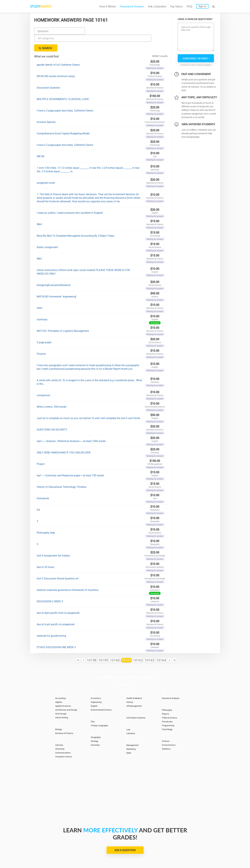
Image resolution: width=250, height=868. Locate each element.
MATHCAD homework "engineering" (57, 280)
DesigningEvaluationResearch (54, 268)
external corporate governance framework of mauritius (68, 573)
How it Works (108, 6)
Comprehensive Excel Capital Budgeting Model (63, 117)
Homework (43, 482)
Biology (59, 713)
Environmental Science (103, 693)
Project (41, 447)
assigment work (46, 166)
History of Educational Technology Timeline (61, 470)
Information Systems (138, 701)
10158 (92, 644)
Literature (132, 717)
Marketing (132, 732)
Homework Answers (132, 6)
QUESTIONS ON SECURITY (52, 413)
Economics (97, 682)
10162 (138, 644)
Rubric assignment (47, 231)
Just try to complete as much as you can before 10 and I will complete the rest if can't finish (88, 402)
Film (93, 705)
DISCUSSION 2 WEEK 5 (50, 585)
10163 (150, 644)
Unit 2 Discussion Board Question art (58, 562)
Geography (97, 721)
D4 (38, 493)
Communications (64, 736)
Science (166, 724)
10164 (161, 644)
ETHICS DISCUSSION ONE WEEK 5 (56, 631)
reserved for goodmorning (51, 619)
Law (129, 713)
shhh (40, 291)
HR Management (135, 689)
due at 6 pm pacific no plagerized (56, 608)
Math (129, 736)
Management (133, 728)
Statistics (167, 732)
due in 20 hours (45, 550)
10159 (103, 644)
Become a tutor (101, 855)
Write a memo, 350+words (52, 390)
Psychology (168, 713)
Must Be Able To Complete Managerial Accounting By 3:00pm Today (75, 219)
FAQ (189, 6)
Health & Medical (136, 682)
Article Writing (63, 701)
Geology (95, 724)
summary (42, 303)
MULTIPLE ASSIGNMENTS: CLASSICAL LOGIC (63, 83)
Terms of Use (187, 855)
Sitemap (205, 855)
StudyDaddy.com (133, 860)
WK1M (40, 140)
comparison (43, 379)
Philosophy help (46, 516)
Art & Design (62, 697)
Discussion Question (48, 71)
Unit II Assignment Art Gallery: (54, 539)
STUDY (47, 6)
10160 (115, 644)
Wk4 (39, 208)
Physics (166, 697)
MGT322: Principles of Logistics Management (63, 314)
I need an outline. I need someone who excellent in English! (70, 196)
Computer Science (65, 740)
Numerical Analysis (172, 682)
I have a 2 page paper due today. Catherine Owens (65, 94)
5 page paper (44, 326)
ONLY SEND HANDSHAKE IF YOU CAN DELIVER (64, 436)
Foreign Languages (101, 709)
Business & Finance (66, 717)
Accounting (61, 682)
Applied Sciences (64, 689)
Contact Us (132, 855)
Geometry (96, 728)
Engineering (97, 685)
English (95, 689)
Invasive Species (46, 105)
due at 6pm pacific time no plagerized (58, 596)
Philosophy (168, 693)
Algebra (59, 685)
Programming (169, 709)
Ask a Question (157, 6)
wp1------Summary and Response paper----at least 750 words (70, 459)
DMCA (169, 855)
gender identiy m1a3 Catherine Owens (58, 48)
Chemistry (61, 732)
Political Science (171, 701)
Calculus (60, 728)
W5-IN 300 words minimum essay (56, 60)
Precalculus (168, 705)
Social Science (170, 728)
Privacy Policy (152, 855)
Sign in (202, 6)
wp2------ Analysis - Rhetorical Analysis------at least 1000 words (71, 424)
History (130, 685)
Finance (41, 337)
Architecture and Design (68, 693)
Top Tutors (176, 6)
